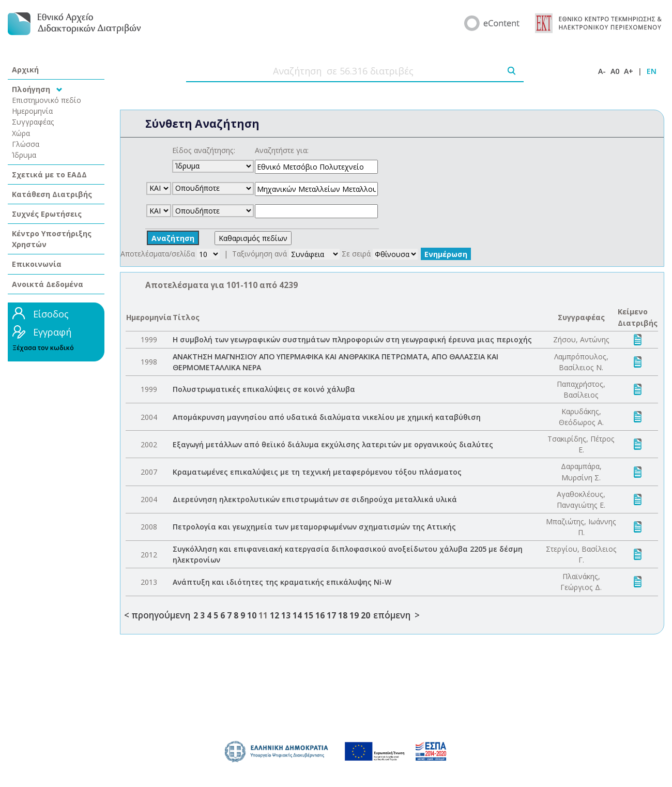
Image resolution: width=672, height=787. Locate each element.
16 (320, 615)
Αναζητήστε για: (282, 150)
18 (343, 615)
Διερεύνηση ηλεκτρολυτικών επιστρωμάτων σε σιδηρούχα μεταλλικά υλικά (315, 499)
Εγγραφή (52, 332)
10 (252, 615)
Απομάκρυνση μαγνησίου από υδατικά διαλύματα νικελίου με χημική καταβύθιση (327, 417)
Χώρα (21, 133)
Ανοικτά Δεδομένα (48, 284)
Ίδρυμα (24, 155)
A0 (615, 71)
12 (274, 615)
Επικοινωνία (37, 264)
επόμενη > (396, 615)
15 (309, 615)
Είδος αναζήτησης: (204, 150)
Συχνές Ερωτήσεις (47, 214)
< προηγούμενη (157, 615)
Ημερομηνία (32, 111)
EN (652, 71)
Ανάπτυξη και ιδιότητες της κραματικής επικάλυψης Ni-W (282, 582)
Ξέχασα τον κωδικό (43, 348)
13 (286, 615)
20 (365, 615)
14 (297, 615)
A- (602, 71)
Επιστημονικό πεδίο (47, 100)
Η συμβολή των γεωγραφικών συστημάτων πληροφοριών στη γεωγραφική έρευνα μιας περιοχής (352, 339)
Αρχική (25, 70)
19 (354, 615)
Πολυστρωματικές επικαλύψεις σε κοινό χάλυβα (264, 389)
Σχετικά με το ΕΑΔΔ (49, 175)
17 (331, 615)
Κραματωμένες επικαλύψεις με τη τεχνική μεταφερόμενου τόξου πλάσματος (317, 472)
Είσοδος (51, 314)
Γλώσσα (26, 144)
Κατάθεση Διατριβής (52, 194)
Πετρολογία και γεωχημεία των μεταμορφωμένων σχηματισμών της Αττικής (314, 527)
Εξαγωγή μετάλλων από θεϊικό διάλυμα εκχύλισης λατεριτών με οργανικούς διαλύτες (333, 444)
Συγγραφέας (33, 122)
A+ (629, 71)
